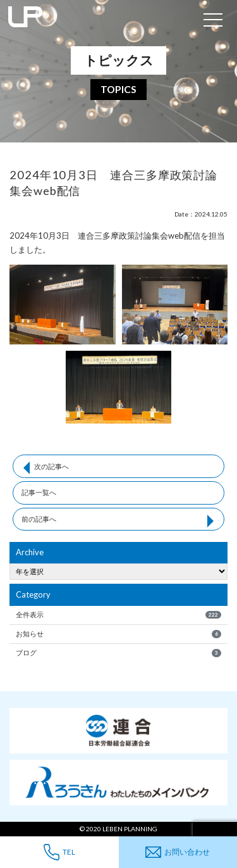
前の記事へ (39, 519)
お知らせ (118, 634)
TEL (59, 852)
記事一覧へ (39, 492)
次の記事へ (52, 466)
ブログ (118, 653)
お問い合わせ (178, 852)
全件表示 (118, 615)
